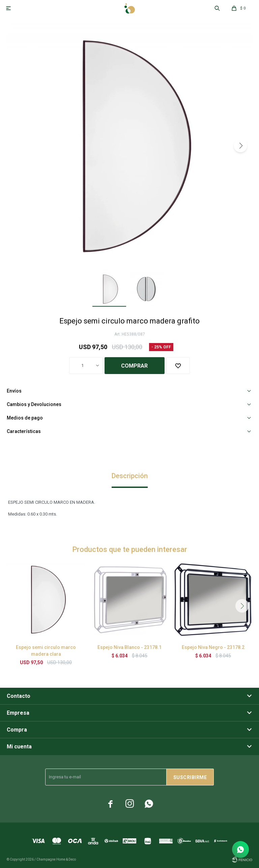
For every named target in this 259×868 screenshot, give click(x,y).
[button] (240, 146)
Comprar (134, 366)
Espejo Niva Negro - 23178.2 (213, 647)
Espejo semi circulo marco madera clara (46, 651)
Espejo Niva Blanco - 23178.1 (129, 647)
